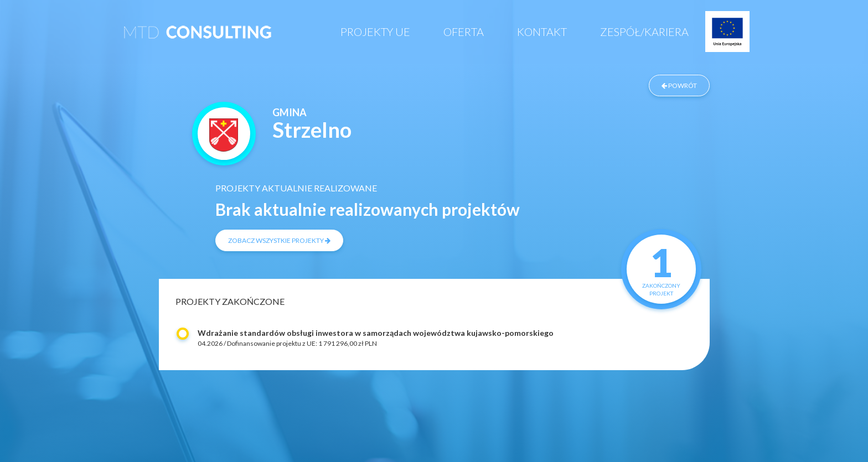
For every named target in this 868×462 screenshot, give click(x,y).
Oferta (464, 32)
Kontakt (542, 32)
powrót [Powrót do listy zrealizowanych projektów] (679, 85)
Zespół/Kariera (644, 32)
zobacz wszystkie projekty (279, 240)
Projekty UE (375, 32)
